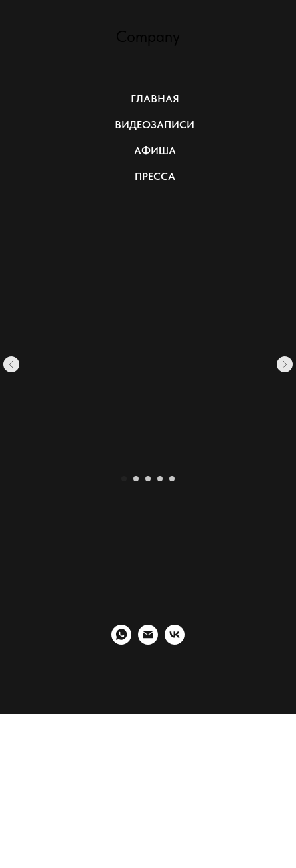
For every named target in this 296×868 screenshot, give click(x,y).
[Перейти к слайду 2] (136, 479)
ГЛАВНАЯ (155, 99)
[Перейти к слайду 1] (124, 479)
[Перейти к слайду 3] (148, 479)
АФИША (155, 151)
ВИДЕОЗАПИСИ (155, 125)
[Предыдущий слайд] (11, 364)
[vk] (175, 641)
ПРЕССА (155, 176)
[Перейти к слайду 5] (172, 479)
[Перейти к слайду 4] (160, 479)
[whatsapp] (121, 641)
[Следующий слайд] (285, 364)
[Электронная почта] (148, 641)
